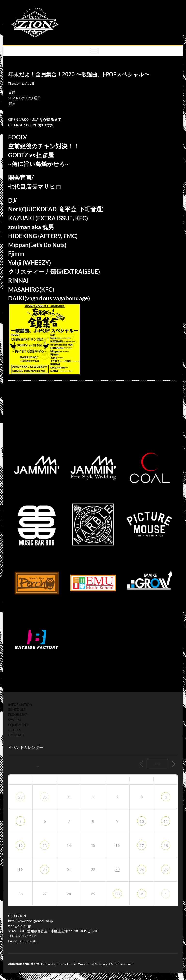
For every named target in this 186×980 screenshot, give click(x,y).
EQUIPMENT (18, 725)
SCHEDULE (17, 710)
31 (142, 894)
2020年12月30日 (21, 83)
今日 (157, 764)
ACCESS (15, 730)
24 (142, 870)
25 (166, 870)
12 (20, 845)
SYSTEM (15, 720)
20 (45, 870)
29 (20, 797)
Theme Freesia (67, 964)
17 (142, 845)
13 (45, 845)
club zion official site (24, 964)
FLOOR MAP (18, 715)
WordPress (85, 964)
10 (142, 821)
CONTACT (16, 735)
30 (45, 797)
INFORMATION (20, 704)
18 (166, 845)
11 (166, 821)
